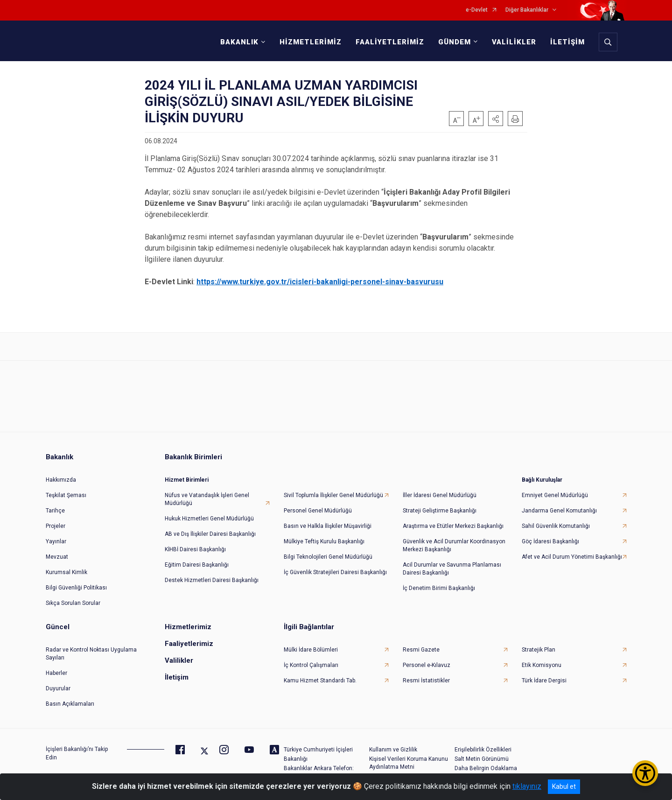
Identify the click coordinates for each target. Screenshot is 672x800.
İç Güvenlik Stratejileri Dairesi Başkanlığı (335, 572)
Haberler (56, 673)
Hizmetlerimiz (188, 627)
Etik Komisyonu (542, 665)
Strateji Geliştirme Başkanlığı (440, 511)
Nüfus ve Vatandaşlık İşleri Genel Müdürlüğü (207, 499)
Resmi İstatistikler (426, 681)
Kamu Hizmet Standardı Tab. (320, 681)
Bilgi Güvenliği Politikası (76, 588)
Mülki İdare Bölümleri (311, 650)
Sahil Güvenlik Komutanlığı (556, 526)
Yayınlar (56, 541)
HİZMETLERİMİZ (311, 42)
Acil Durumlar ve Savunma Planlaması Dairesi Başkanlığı (452, 569)
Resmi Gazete (421, 650)
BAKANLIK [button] (239, 42)
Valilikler (179, 660)
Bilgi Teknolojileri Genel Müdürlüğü (328, 557)
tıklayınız (527, 786)
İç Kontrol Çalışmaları (311, 665)
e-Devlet (477, 10)
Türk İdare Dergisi (544, 681)
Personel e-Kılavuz (427, 665)
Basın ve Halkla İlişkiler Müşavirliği (328, 526)
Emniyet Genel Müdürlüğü (555, 495)
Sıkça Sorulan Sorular (73, 603)
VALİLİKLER (514, 42)
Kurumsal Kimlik (66, 572)
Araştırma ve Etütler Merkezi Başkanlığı (453, 526)
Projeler (56, 526)
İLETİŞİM (567, 42)
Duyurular (58, 688)
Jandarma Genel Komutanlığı (559, 511)
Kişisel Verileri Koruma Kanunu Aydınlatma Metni (409, 763)
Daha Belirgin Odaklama (486, 768)
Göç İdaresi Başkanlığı (550, 541)
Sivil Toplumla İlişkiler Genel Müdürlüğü (333, 495)
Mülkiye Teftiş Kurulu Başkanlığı (324, 541)
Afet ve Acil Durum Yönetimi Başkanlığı (572, 557)
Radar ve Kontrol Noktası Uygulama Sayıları (91, 654)
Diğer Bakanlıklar (527, 10)
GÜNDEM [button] (455, 42)
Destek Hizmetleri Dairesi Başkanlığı (212, 580)
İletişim (177, 677)
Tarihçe (55, 511)
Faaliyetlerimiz (189, 644)
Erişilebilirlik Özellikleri (483, 750)
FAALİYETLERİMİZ (390, 42)
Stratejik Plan (539, 650)
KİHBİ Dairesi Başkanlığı (195, 549)
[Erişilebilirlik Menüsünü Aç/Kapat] (645, 773)
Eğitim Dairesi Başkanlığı (197, 565)
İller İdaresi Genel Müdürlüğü (440, 495)
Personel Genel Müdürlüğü (318, 511)
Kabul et (564, 786)
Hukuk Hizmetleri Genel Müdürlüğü (209, 519)
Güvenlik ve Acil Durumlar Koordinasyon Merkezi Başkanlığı (454, 545)
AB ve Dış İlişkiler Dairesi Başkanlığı (210, 534)
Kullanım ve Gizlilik (393, 750)
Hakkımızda (61, 480)
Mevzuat (57, 557)
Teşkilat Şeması (66, 495)
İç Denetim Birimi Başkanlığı (439, 588)
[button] (496, 119)
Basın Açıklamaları (70, 704)
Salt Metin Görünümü (482, 759)
